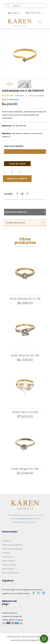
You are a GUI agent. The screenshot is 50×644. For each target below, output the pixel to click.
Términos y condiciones (12, 545)
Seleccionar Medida (14, 146)
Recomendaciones (10, 573)
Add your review (37, 96)
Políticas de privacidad (12, 549)
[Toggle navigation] (40, 22)
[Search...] (29, 6)
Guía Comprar (8, 569)
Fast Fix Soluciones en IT (31, 640)
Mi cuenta (14, 13)
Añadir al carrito (17, 179)
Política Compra (9, 565)
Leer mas (26, 519)
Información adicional (25, 212)
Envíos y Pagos (8, 561)
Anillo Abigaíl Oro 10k (25, 469)
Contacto (6, 553)
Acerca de (7, 541)
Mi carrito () (33, 13)
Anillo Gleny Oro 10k (25, 412)
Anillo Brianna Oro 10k (25, 355)
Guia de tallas (17, 164)
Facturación (7, 557)
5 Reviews (20, 96)
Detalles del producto (25, 223)
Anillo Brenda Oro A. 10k (25, 299)
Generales (14, 99)
